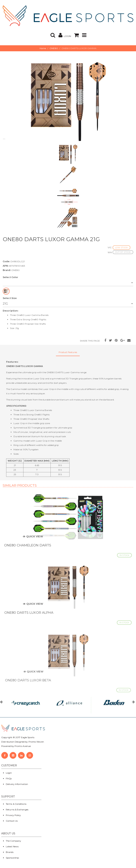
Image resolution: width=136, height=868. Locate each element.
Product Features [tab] (68, 352)
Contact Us (12, 821)
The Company (13, 841)
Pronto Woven (36, 742)
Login (9, 773)
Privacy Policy (13, 815)
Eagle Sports (27, 737)
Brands (10, 852)
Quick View (35, 538)
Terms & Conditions (16, 804)
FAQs (9, 778)
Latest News (12, 846)
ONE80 (54, 48)
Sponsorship (12, 858)
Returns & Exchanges (17, 810)
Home (43, 48)
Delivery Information (17, 784)
